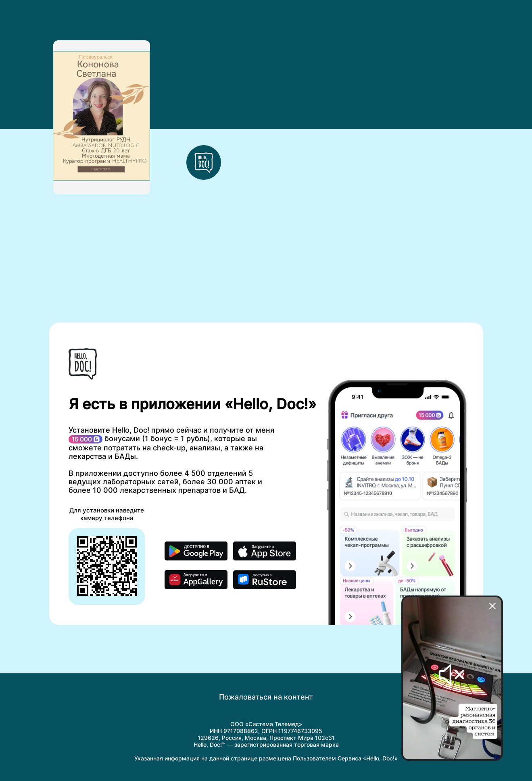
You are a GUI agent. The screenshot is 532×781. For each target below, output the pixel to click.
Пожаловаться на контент (266, 697)
